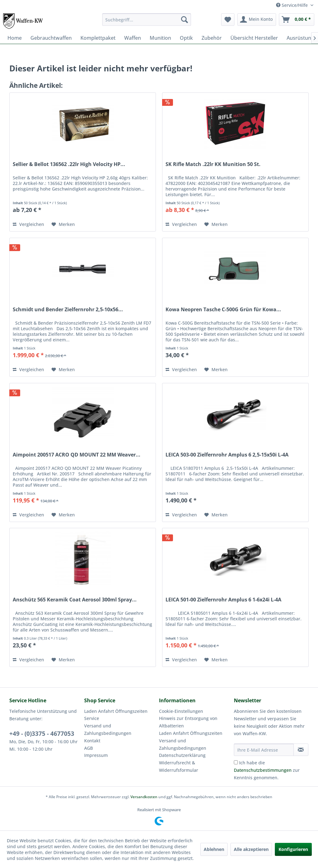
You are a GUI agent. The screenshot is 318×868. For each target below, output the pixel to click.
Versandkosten (144, 797)
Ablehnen (214, 849)
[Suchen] (184, 20)
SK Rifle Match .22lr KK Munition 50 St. (213, 164)
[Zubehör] (212, 38)
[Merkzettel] (228, 20)
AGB (89, 748)
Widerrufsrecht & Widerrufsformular (179, 766)
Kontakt (92, 741)
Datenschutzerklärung (182, 755)
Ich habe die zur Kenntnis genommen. (267, 770)
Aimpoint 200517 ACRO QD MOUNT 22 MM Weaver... (77, 455)
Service (92, 718)
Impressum (96, 755)
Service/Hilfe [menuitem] (293, 5)
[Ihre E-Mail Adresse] (264, 750)
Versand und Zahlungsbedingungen (108, 729)
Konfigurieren (293, 849)
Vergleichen (28, 224)
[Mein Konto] (257, 20)
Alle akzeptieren (251, 849)
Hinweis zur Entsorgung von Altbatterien (188, 722)
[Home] (15, 38)
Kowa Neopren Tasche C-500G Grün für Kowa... (223, 310)
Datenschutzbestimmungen (263, 770)
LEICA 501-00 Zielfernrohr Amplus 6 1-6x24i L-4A (223, 600)
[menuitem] (147, 20)
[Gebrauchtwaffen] (51, 38)
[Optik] (186, 38)
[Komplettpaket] (98, 38)
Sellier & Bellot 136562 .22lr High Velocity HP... (69, 164)
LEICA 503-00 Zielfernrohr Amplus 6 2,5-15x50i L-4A (227, 455)
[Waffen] (133, 38)
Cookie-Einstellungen (181, 711)
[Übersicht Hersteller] (254, 38)
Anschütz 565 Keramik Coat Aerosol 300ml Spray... (75, 600)
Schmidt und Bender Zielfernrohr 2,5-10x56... (68, 310)
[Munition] (160, 38)
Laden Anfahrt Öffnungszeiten (116, 711)
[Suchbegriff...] (147, 20)
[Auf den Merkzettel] (63, 224)
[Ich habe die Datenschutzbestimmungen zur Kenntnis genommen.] (236, 762)
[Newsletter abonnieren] (301, 750)
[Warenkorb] (297, 20)
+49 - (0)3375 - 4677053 (42, 734)
